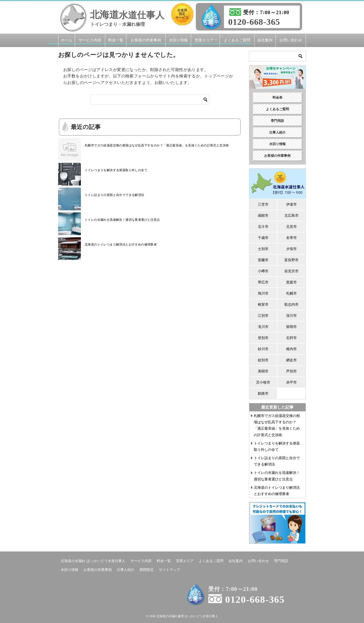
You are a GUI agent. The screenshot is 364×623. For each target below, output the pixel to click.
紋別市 (263, 360)
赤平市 (291, 382)
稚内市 (291, 349)
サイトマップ (169, 570)
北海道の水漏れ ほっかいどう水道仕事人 (93, 561)
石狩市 (291, 338)
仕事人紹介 (277, 132)
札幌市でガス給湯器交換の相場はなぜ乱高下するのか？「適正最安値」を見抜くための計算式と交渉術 (157, 145)
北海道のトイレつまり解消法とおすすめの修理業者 (121, 244)
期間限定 (147, 570)
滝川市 (263, 327)
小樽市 (263, 271)
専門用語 (277, 121)
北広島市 (291, 215)
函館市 (263, 215)
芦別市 (291, 371)
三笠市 (263, 204)
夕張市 (291, 249)
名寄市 (291, 238)
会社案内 (265, 40)
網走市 (291, 360)
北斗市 (263, 227)
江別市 (263, 316)
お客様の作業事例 (146, 40)
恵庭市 (291, 282)
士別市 (263, 249)
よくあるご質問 (237, 40)
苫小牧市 (263, 382)
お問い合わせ (291, 40)
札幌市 (291, 293)
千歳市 (263, 238)
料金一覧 (116, 40)
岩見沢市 (291, 271)
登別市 (263, 338)
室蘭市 (263, 260)
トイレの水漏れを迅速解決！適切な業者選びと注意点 (122, 220)
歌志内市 (291, 304)
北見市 (291, 227)
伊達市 (291, 204)
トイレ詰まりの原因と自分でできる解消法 (115, 195)
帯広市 (263, 282)
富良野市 (291, 260)
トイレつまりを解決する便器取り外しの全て (116, 170)
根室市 (263, 304)
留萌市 (291, 327)
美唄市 (263, 371)
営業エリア (204, 40)
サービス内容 (90, 40)
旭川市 (263, 293)
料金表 (277, 97)
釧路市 (263, 393)
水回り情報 (178, 40)
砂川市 (263, 349)
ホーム (67, 40)
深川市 (291, 316)
